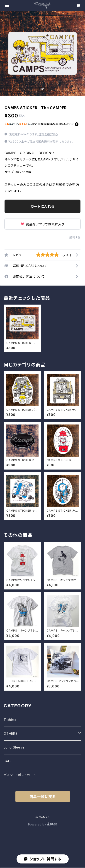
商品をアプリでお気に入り (42, 224)
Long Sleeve (14, 747)
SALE (8, 761)
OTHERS (11, 733)
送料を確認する (48, 134)
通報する (75, 237)
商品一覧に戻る (43, 797)
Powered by (43, 824)
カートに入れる (42, 206)
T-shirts (10, 720)
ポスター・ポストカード (20, 775)
